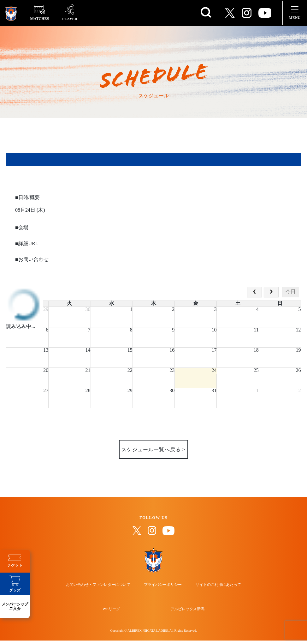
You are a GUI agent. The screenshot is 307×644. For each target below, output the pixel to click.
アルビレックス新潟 (183, 618)
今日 (291, 292)
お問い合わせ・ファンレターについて (104, 588)
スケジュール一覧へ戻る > (153, 450)
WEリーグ (116, 618)
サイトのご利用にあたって (212, 588)
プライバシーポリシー (163, 588)
